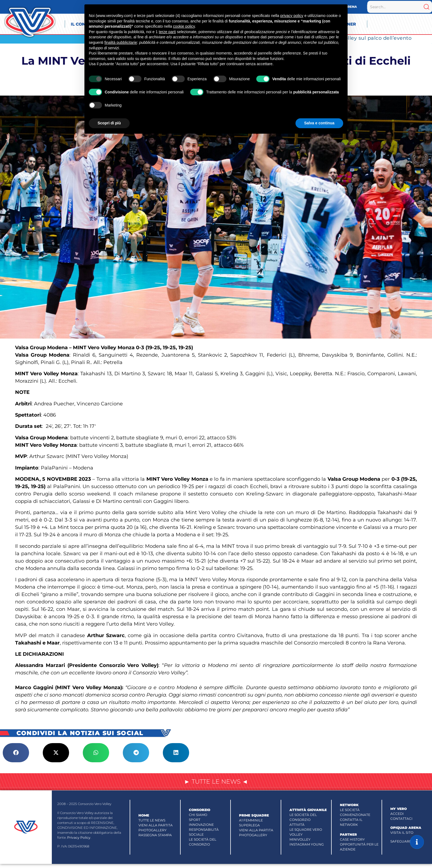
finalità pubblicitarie (121, 42)
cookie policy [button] (184, 26)
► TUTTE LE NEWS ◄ (216, 782)
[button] (16, 753)
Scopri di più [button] (109, 123)
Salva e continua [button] (319, 123)
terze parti (167, 32)
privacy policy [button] (292, 16)
